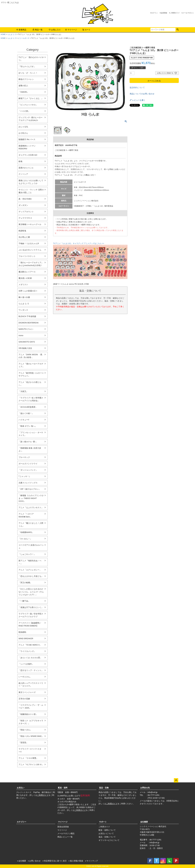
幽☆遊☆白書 (24, 297)
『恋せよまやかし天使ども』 (31, 576)
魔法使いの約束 (25, 278)
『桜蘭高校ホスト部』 (28, 714)
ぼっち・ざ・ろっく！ (28, 73)
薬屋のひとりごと (26, 168)
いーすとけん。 (25, 677)
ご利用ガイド (175, 13)
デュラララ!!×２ (25, 218)
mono (21, 335)
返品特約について (137, 88)
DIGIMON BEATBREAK (29, 323)
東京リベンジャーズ (27, 692)
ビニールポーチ (24, 38)
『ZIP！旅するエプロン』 (30, 489)
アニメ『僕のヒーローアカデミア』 (31, 365)
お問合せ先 (145, 788)
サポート (103, 822)
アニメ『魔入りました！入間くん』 (31, 524)
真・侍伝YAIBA (25, 199)
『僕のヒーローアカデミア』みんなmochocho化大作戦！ (31, 264)
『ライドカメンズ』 (27, 651)
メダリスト (23, 285)
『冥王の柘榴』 (25, 583)
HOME (3, 34)
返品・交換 (104, 788)
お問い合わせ (35, 861)
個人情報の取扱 (77, 861)
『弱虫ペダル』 (25, 730)
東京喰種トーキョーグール (30, 224)
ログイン (155, 13)
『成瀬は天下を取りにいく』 (31, 607)
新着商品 (21, 30)
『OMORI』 (24, 92)
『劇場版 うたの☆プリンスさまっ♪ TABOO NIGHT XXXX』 (31, 498)
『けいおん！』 (25, 539)
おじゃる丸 (23, 127)
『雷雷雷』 (23, 743)
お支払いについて (106, 833)
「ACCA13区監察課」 (28, 407)
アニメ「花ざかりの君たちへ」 (30, 384)
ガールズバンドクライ (28, 464)
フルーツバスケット (27, 256)
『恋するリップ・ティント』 (31, 670)
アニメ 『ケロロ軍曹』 (28, 758)
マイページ (71, 30)
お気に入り (55, 30)
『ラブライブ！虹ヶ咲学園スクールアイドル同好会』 (31, 399)
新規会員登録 (63, 827)
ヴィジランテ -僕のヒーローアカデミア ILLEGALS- (31, 119)
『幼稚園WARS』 (26, 532)
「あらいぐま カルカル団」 (30, 658)
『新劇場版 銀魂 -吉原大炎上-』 (30, 449)
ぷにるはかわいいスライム (30, 250)
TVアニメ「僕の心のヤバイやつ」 (31, 59)
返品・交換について (107, 837)
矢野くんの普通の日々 (28, 291)
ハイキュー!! (24, 420)
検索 (178, 30)
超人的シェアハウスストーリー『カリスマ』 (31, 684)
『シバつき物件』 (26, 664)
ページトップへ (176, 780)
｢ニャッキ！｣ (24, 476)
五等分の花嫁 (24, 699)
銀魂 (20, 161)
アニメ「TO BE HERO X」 (30, 645)
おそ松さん (23, 133)
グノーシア (23, 174)
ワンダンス (23, 310)
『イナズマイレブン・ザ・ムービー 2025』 (31, 706)
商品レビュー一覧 (65, 837)
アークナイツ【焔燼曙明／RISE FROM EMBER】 (30, 624)
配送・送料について (107, 830)
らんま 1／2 (12, 34)
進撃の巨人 (23, 86)
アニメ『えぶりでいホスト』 (31, 507)
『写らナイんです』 (27, 67)
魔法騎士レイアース (27, 272)
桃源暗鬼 (22, 231)
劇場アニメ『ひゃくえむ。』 (31, 98)
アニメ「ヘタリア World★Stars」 (26, 515)
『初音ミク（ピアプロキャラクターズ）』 (31, 722)
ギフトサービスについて (109, 840)
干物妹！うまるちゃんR (29, 243)
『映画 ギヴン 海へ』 (28, 426)
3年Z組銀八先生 (25, 348)
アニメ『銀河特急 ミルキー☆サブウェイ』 (31, 374)
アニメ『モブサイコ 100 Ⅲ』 (31, 764)
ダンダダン (23, 205)
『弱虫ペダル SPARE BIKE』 (31, 736)
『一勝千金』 (24, 601)
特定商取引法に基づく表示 (55, 861)
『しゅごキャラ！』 (27, 554)
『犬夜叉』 (23, 391)
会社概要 (144, 822)
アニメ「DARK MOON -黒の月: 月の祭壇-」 (30, 356)
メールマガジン (188, 13)
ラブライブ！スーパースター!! (30, 750)
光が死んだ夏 (24, 237)
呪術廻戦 (22, 632)
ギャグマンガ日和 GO (28, 155)
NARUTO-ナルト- (26, 329)
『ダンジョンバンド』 (28, 470)
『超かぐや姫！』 (26, 413)
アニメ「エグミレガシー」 (30, 570)
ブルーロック (24, 457)
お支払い (21, 788)
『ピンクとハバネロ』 (28, 105)
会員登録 (164, 13)
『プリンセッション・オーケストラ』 (31, 434)
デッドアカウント (26, 212)
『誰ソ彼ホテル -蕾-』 (28, 442)
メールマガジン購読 (66, 833)
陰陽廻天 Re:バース (27, 139)
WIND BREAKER (26, 639)
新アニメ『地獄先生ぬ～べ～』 (30, 562)
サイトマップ (92, 861)
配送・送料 (63, 788)
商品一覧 (38, 30)
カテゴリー (22, 822)
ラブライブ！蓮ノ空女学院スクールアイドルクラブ (31, 615)
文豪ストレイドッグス (28, 483)
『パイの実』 (24, 111)
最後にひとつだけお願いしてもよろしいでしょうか (31, 182)
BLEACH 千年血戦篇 (27, 316)
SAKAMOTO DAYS (27, 342)
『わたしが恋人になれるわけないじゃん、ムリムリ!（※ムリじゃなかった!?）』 (31, 592)
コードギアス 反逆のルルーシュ (31, 546)
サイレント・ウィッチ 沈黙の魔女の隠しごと (31, 191)
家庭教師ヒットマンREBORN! (27, 147)
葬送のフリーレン (26, 79)
